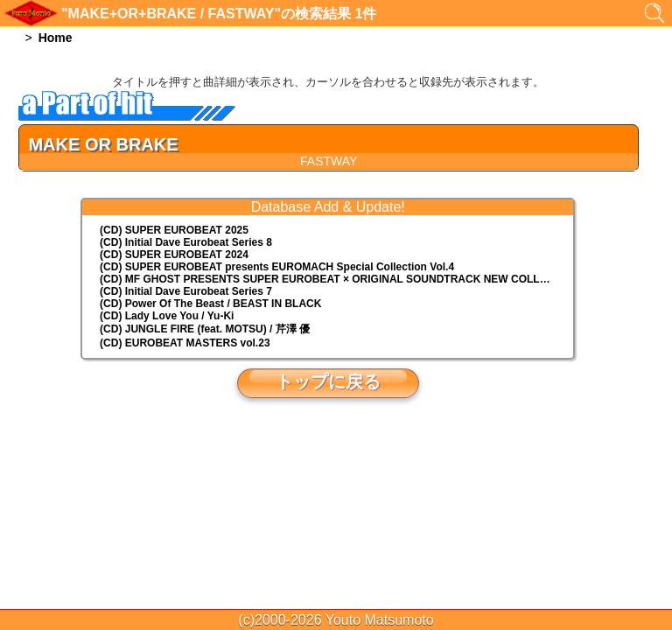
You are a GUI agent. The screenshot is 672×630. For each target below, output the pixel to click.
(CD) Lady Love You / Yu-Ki (167, 316)
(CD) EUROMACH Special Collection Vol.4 (277, 267)
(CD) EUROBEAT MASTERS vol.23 (185, 343)
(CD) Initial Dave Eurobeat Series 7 (186, 291)
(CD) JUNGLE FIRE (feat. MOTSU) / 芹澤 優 (205, 329)
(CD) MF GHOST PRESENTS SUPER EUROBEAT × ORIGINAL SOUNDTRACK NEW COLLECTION (336, 279)
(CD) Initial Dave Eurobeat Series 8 (186, 242)
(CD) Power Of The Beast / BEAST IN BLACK (210, 304)
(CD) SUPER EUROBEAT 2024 (174, 255)
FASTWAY (329, 161)
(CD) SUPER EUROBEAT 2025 (174, 230)
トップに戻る (328, 381)
